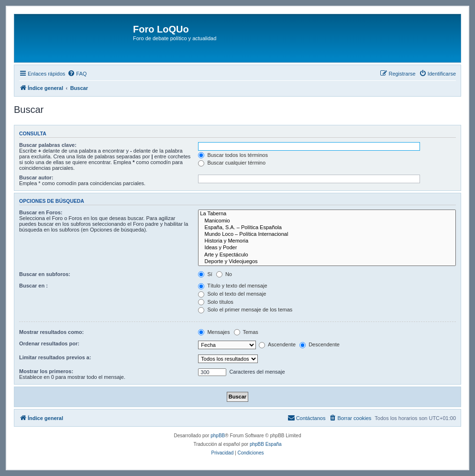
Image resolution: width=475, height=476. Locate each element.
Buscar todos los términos (233, 155)
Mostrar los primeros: (46, 371)
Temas (246, 332)
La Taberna (327, 214)
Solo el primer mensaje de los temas (245, 310)
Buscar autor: (36, 177)
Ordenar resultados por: (49, 343)
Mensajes (214, 332)
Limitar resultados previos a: (55, 357)
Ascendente (277, 344)
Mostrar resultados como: (51, 332)
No (224, 274)
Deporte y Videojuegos (327, 262)
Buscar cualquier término (232, 163)
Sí (205, 274)
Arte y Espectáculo (327, 255)
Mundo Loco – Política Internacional (327, 234)
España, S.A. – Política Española (327, 228)
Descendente (320, 344)
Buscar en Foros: (41, 212)
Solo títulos (215, 302)
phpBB (218, 436)
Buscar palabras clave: (48, 145)
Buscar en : (33, 286)
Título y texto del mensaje (232, 286)
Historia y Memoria (327, 241)
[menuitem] (77, 74)
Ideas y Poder (327, 248)
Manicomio (327, 221)
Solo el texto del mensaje (232, 294)
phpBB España (266, 444)
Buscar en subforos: (45, 274)
